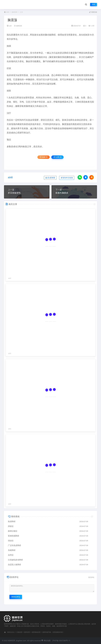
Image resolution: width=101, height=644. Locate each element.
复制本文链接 (67, 178)
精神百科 (15, 12)
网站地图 (46, 641)
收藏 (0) (44, 157)
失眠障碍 (12, 550)
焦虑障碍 (12, 521)
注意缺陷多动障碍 (15, 560)
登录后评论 (16, 597)
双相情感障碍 (14, 536)
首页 (8, 12)
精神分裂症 (13, 531)
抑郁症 (11, 526)
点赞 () (58, 157)
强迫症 (11, 541)
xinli (10, 26)
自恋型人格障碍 (14, 565)
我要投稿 (93, 12)
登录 (94, 4)
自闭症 (11, 555)
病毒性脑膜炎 (62, 193)
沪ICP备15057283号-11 (61, 641)
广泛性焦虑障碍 (14, 545)
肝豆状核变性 (14, 193)
